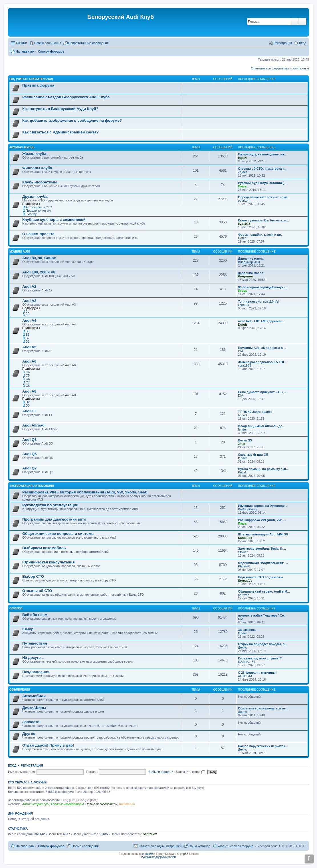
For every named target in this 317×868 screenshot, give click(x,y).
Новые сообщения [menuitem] (48, 43)
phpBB (149, 854)
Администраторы (36, 804)
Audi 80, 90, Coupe (39, 258)
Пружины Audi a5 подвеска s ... (262, 348)
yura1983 (245, 365)
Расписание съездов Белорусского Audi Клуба (66, 97)
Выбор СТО (33, 576)
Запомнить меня (190, 772)
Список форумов (51, 846)
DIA (241, 351)
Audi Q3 (30, 440)
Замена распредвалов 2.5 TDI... (262, 362)
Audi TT (29, 411)
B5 (28, 331)
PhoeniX (244, 566)
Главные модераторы (67, 804)
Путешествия (35, 643)
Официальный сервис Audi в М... (264, 591)
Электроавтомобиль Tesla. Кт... (262, 549)
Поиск (294, 21)
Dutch (242, 325)
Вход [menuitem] (303, 43)
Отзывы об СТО (37, 591)
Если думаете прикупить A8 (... (262, 392)
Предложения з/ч (38, 211)
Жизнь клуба (34, 154)
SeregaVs (245, 581)
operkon (244, 201)
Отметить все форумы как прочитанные (280, 68)
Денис (242, 647)
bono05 (243, 415)
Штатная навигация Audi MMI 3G (263, 534)
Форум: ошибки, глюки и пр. (260, 235)
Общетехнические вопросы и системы (58, 534)
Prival (242, 472)
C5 (28, 375)
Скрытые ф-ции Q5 (253, 455)
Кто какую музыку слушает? (260, 658)
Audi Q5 (30, 454)
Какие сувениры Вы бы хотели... (263, 220)
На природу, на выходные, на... (262, 154)
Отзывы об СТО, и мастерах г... (262, 169)
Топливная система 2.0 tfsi (259, 301)
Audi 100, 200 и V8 (39, 272)
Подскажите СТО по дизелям (260, 577)
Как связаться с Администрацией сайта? (60, 132)
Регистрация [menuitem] (283, 43)
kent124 (244, 305)
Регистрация (32, 765)
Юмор (28, 629)
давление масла (251, 273)
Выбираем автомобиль (44, 548)
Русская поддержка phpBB (159, 857)
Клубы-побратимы (40, 182)
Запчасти (31, 722)
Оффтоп (16, 608)
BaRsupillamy (248, 509)
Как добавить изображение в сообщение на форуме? (72, 120)
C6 (28, 379)
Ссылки (22, 43)
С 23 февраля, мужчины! (257, 673)
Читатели (127, 804)
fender (242, 429)
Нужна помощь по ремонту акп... (263, 469)
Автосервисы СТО (39, 207)
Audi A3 (29, 301)
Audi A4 (29, 320)
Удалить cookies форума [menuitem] (235, 846)
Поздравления (36, 672)
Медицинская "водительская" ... (263, 563)
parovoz (244, 595)
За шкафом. (247, 630)
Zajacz (243, 172)
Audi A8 (29, 391)
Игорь (243, 291)
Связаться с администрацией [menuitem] (160, 846)
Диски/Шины (34, 708)
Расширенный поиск (302, 21)
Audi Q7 (30, 468)
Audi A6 (29, 361)
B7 (28, 338)
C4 (28, 372)
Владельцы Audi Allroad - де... (261, 426)
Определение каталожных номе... (264, 197)
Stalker (243, 552)
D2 (28, 402)
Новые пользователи (101, 804)
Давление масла (251, 259)
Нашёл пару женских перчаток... (263, 746)
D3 (28, 405)
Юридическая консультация (49, 562)
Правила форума (38, 85)
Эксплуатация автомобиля (32, 486)
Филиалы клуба (37, 168)
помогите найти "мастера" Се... (262, 615)
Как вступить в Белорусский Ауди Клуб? (60, 109)
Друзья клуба (35, 196)
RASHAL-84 (247, 662)
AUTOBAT (245, 676)
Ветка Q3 (245, 440)
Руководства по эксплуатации (50, 505)
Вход (12, 765)
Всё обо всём (35, 615)
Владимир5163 (249, 262)
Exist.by (31, 214)
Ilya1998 (244, 224)
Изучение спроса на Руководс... (263, 506)
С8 (28, 386)
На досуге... (33, 658)
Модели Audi (20, 252)
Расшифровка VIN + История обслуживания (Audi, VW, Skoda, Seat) (85, 492)
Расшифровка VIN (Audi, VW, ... (262, 520)
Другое (29, 734)
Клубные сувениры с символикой (54, 220)
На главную (25, 846)
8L (27, 311)
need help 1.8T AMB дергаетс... (261, 321)
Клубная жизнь (22, 147)
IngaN (242, 158)
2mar (242, 444)
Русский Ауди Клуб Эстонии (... (262, 183)
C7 (28, 382)
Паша (242, 186)
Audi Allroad (33, 425)
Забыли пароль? (161, 772)
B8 (28, 341)
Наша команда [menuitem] (199, 846)
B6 (28, 335)
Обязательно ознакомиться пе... (263, 708)
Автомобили (34, 696)
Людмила (245, 276)
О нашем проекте (38, 234)
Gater (242, 238)
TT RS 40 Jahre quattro (255, 412)
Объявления (20, 690)
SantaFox (245, 538)
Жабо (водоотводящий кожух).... (263, 287)
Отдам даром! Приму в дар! (48, 745)
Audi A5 (29, 347)
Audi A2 (29, 286)
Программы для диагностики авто (54, 519)
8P (28, 315)
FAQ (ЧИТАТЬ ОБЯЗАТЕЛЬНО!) (31, 79)
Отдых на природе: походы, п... (263, 644)
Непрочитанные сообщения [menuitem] (88, 43)
